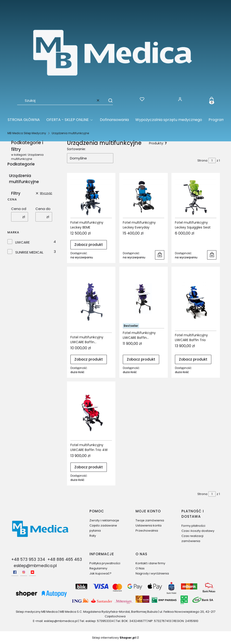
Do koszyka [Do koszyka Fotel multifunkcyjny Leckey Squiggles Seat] (212, 255)
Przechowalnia (147, 531)
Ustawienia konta (149, 525)
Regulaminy (98, 568)
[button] (108, 100)
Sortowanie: (76, 149)
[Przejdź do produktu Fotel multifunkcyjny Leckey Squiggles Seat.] (196, 197)
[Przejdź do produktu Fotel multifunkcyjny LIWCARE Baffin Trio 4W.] (91, 413)
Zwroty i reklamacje (104, 520)
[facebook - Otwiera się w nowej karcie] (15, 572)
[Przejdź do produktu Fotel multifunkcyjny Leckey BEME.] (91, 197)
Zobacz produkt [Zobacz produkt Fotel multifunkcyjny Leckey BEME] (89, 245)
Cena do (43, 209)
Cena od (19, 209)
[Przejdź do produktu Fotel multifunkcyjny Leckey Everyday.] (144, 197)
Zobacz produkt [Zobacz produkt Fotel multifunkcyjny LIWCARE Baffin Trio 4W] (89, 467)
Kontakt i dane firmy (150, 563)
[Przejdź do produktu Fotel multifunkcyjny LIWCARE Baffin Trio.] (196, 300)
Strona (202, 160)
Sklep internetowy (114, 638)
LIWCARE (22, 242)
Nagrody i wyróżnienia (152, 573)
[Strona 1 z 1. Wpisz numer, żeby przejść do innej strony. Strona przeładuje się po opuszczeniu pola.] (212, 160)
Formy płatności (193, 526)
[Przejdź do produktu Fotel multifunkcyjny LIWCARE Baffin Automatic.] (91, 301)
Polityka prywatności (105, 563)
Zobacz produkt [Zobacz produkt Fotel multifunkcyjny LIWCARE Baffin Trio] (193, 359)
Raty (93, 536)
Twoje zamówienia (150, 520)
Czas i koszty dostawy (198, 531)
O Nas (140, 568)
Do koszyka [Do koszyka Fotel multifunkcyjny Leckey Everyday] (160, 255)
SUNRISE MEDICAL (29, 252)
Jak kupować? (100, 573)
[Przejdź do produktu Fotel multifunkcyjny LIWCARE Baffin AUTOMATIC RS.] (144, 299)
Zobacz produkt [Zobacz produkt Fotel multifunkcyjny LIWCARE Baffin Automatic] (89, 359)
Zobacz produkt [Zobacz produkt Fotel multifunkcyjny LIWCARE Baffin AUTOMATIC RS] (141, 359)
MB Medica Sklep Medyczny (27, 133)
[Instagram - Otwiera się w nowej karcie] (24, 572)
